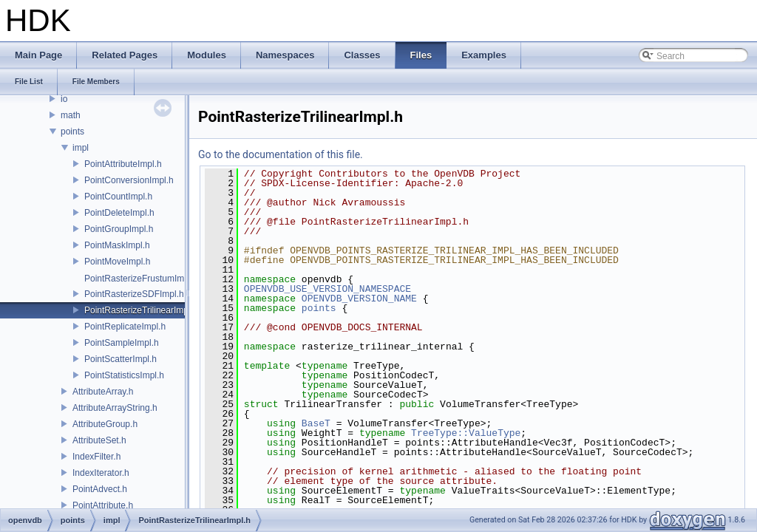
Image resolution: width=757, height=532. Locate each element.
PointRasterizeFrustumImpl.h (142, 279)
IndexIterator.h (101, 473)
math (71, 115)
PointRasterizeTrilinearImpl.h (141, 310)
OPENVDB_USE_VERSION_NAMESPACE (327, 289)
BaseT (316, 423)
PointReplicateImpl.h (125, 327)
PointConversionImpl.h (129, 180)
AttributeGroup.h (105, 424)
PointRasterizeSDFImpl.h (134, 294)
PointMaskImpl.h (117, 245)
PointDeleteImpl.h (119, 213)
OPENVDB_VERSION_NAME (359, 299)
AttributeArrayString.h (115, 408)
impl (81, 148)
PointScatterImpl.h (120, 359)
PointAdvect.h (100, 489)
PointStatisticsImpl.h (124, 375)
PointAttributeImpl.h (123, 164)
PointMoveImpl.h (117, 262)
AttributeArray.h (103, 392)
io (64, 99)
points (72, 132)
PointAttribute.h (103, 505)
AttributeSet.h (99, 440)
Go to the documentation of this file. (281, 154)
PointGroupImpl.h (119, 229)
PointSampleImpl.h (122, 343)
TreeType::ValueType (466, 433)
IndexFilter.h (96, 457)
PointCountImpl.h (118, 197)
